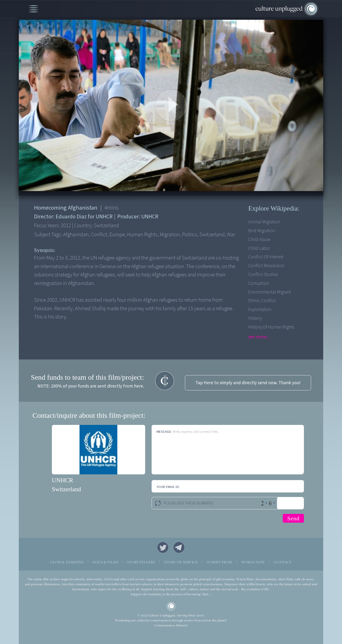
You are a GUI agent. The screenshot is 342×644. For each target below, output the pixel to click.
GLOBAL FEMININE (67, 562)
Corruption (259, 283)
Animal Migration (264, 222)
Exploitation (260, 310)
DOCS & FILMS (105, 562)
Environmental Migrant (270, 292)
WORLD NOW (253, 562)
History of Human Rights (271, 327)
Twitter (163, 547)
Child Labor (259, 248)
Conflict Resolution (266, 266)
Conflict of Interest (266, 257)
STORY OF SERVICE (181, 562)
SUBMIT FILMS (220, 562)
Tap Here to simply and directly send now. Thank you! (248, 383)
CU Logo (171, 606)
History (255, 318)
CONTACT (283, 562)
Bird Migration (262, 231)
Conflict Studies (263, 275)
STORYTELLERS (141, 562)
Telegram (179, 547)
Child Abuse (259, 240)
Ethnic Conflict (262, 301)
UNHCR (63, 480)
